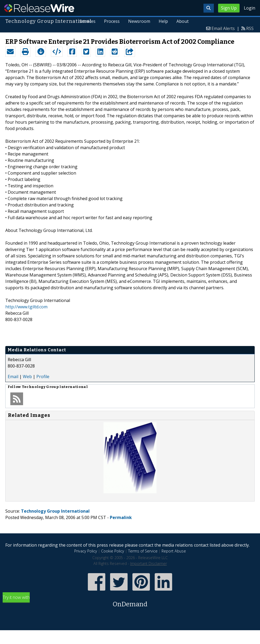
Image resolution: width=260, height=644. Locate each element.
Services (87, 21)
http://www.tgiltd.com (26, 307)
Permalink (121, 517)
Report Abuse (174, 551)
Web (27, 377)
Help (163, 21)
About (183, 21)
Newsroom (139, 21)
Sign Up (229, 8)
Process (112, 21)
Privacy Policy (86, 551)
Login (250, 8)
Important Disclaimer (149, 563)
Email (13, 377)
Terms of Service (143, 551)
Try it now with (130, 602)
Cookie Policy (113, 551)
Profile (43, 377)
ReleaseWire (39, 8)
